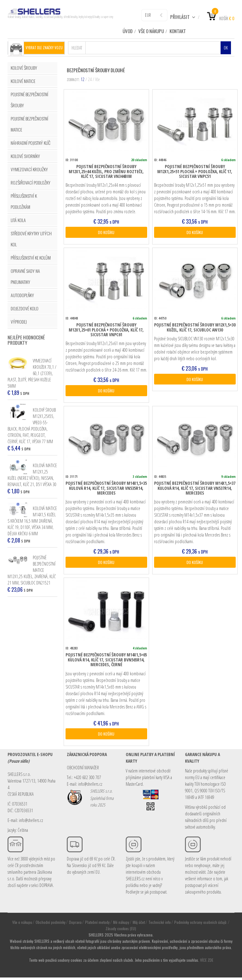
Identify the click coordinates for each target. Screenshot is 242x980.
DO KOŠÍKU (106, 232)
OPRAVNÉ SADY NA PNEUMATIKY (25, 276)
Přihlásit (183, 17)
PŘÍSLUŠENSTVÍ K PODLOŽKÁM (24, 201)
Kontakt (178, 31)
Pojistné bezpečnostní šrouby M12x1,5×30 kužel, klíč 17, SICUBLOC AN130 (195, 327)
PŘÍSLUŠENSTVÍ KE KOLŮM (31, 257)
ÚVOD (128, 31)
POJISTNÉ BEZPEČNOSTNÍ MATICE (29, 123)
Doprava (75, 925)
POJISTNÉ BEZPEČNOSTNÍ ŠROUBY (29, 99)
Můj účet (139, 925)
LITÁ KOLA (18, 219)
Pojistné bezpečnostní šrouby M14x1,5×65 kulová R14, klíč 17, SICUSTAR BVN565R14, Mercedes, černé (106, 661)
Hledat (77, 47)
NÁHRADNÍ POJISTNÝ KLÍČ (31, 142)
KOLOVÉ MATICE (23, 80)
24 (90, 79)
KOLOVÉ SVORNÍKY (25, 155)
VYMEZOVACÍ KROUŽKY (29, 169)
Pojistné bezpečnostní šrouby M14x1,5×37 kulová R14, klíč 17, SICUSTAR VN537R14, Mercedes (195, 489)
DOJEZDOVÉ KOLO (25, 308)
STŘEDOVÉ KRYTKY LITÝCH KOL (31, 238)
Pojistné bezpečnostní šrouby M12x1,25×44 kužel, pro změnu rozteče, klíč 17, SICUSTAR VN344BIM (106, 171)
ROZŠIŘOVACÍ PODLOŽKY (31, 182)
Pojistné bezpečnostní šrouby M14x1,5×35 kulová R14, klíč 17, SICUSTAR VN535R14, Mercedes (106, 489)
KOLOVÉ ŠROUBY (24, 67)
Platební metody (97, 925)
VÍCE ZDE (207, 962)
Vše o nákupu (151, 31)
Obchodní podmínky (51, 925)
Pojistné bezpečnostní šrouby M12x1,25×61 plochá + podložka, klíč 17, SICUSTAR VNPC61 (106, 330)
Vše (98, 79)
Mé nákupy (121, 925)
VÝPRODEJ (19, 321)
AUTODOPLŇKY (22, 294)
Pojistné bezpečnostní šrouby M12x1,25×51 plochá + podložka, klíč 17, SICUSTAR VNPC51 (195, 171)
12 (83, 79)
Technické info (160, 925)
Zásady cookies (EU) (121, 931)
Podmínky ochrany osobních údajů (201, 925)
